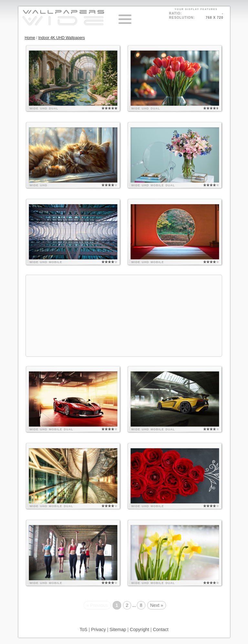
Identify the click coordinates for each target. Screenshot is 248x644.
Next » (157, 605)
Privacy (98, 629)
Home (30, 38)
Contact (160, 629)
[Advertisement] (124, 316)
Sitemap (118, 629)
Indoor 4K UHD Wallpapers (62, 38)
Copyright (139, 629)
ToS (83, 629)
